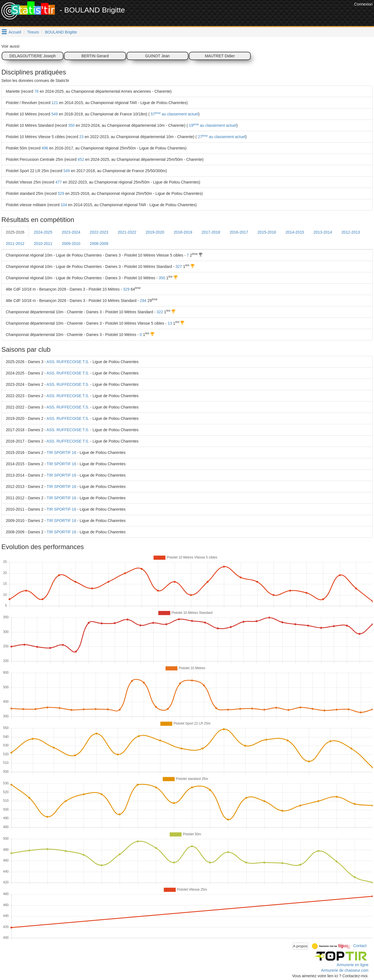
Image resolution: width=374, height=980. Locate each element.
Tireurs (33, 32)
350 (71, 125)
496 (45, 148)
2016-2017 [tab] (239, 232)
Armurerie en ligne (353, 965)
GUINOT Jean (157, 56)
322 (160, 312)
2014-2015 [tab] (295, 232)
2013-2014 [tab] (323, 232)
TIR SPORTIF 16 (62, 452)
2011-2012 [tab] (15, 244)
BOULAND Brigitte (61, 32)
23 (81, 137)
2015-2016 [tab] (267, 232)
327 (179, 267)
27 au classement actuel (221, 137)
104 (64, 205)
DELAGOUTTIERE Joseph (33, 56)
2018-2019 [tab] (183, 232)
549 (54, 114)
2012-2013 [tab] (351, 232)
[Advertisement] (252, 14)
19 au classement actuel (212, 125)
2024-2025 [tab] (43, 232)
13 (170, 323)
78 (37, 91)
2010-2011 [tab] (43, 244)
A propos (300, 946)
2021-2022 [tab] (127, 232)
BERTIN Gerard (95, 56)
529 (61, 193)
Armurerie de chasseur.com (345, 970)
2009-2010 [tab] (71, 244)
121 (55, 103)
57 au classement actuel (174, 114)
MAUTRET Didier (220, 56)
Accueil (15, 32)
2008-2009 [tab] (99, 244)
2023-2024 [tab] (71, 232)
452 (81, 159)
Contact (360, 946)
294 (143, 301)
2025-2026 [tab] (15, 232)
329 (126, 289)
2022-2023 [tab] (99, 232)
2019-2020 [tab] (155, 232)
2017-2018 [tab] (211, 232)
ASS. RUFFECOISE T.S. (68, 362)
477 (59, 182)
